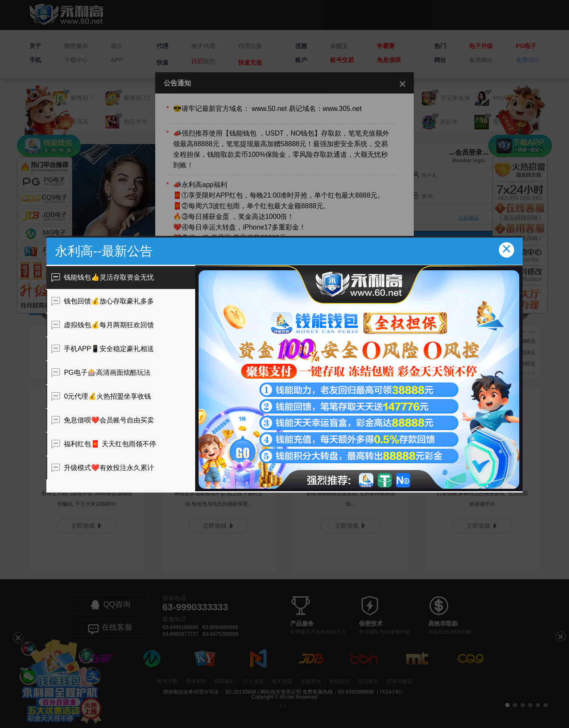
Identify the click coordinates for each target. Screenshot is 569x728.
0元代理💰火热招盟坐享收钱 (101, 396)
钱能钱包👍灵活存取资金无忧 (103, 277)
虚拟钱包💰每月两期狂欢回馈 (103, 325)
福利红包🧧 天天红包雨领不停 (104, 444)
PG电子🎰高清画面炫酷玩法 (101, 372)
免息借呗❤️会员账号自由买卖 (103, 420)
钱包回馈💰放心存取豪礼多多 (103, 301)
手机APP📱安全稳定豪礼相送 (103, 349)
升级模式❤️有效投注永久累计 (103, 468)
